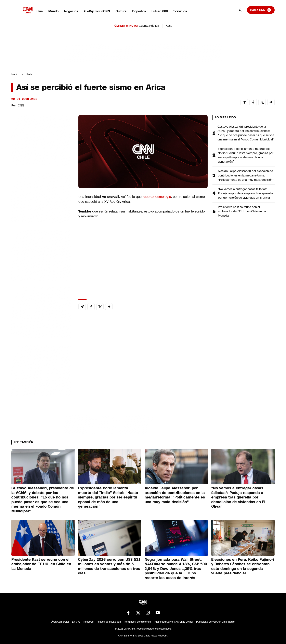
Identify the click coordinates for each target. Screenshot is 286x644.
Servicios (180, 11)
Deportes (139, 11)
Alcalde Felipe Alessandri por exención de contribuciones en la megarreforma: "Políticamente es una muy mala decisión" (246, 175)
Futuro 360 (160, 11)
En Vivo (76, 622)
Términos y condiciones (137, 622)
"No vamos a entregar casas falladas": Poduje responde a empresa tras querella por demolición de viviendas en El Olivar (245, 193)
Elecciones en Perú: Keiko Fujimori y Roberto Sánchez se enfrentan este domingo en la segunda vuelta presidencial (243, 566)
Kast (169, 26)
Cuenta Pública (149, 26)
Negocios (71, 11)
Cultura (121, 11)
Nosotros (88, 622)
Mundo (53, 11)
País (40, 11)
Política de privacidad (109, 622)
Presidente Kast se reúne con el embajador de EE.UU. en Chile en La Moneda (242, 211)
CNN (21, 105)
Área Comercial (60, 622)
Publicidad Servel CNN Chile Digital (173, 622)
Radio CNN (261, 10)
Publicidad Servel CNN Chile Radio (215, 622)
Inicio (15, 74)
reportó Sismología (157, 197)
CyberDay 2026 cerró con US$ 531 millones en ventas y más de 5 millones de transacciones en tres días (109, 566)
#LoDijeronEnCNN (97, 11)
